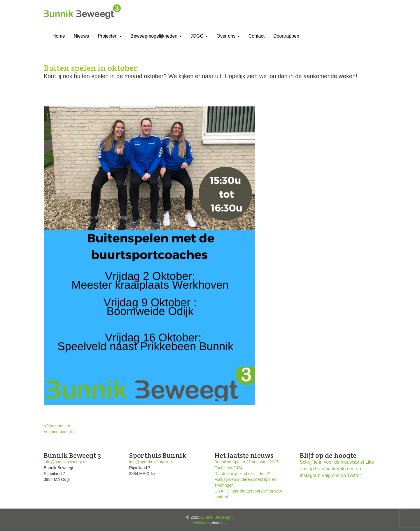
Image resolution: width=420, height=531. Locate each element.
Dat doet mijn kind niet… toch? (242, 474)
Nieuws (81, 36)
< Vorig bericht (57, 426)
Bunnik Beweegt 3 (217, 517)
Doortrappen (286, 36)
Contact (257, 36)
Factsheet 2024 (229, 468)
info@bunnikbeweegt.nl (65, 462)
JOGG (199, 36)
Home (59, 36)
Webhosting (202, 523)
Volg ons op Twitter (341, 475)
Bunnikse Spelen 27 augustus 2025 (246, 462)
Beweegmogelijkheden (156, 36)
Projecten (110, 36)
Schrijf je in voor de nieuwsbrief (332, 462)
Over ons (228, 36)
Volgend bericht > (60, 432)
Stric (224, 523)
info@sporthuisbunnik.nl (151, 462)
